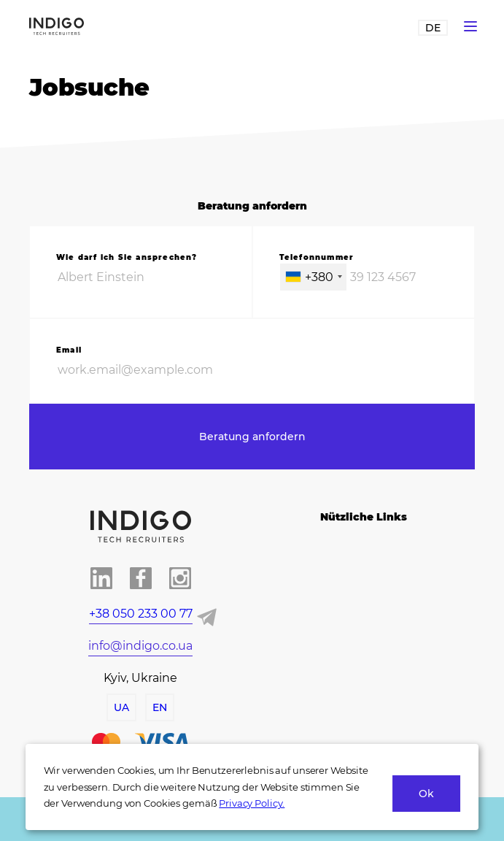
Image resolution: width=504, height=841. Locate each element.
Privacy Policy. (252, 803)
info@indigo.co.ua (140, 646)
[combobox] (313, 277)
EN (160, 707)
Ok (426, 794)
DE (433, 28)
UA (121, 707)
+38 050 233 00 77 (141, 614)
